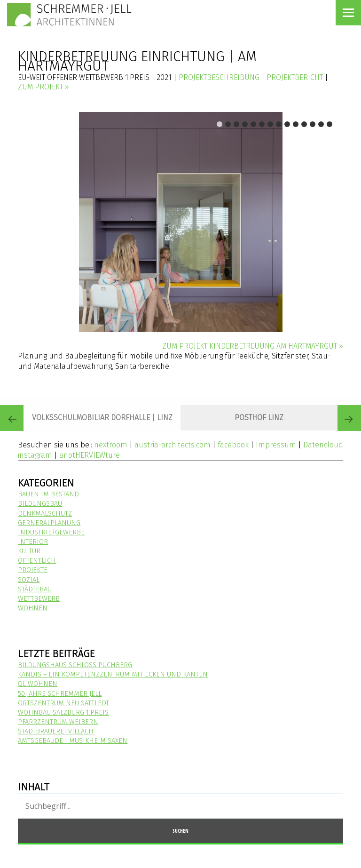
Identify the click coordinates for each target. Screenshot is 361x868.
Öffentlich (37, 561)
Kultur (29, 551)
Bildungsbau (40, 504)
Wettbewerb (39, 599)
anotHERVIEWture (90, 455)
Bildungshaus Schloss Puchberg (75, 665)
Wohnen (33, 608)
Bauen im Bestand (48, 494)
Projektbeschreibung (219, 77)
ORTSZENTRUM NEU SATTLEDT (63, 703)
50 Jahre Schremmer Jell (60, 694)
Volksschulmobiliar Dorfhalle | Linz (102, 418)
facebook (233, 445)
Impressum (276, 445)
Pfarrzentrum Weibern (58, 722)
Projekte (33, 570)
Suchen (180, 831)
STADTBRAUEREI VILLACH (56, 731)
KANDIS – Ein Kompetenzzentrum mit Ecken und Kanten (113, 674)
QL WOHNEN (38, 684)
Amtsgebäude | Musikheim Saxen (73, 741)
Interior (33, 542)
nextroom (111, 445)
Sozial (29, 580)
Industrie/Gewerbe (51, 532)
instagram (35, 455)
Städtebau (35, 589)
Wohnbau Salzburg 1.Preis (63, 713)
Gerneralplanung (49, 523)
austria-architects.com (173, 445)
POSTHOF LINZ (259, 418)
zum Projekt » (43, 87)
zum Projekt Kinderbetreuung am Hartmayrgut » (253, 346)
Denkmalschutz (45, 514)
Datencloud (323, 445)
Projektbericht (295, 77)
